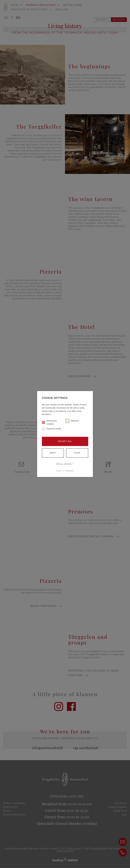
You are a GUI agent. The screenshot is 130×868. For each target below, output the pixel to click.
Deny (53, 453)
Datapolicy (70, 471)
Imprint (59, 471)
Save (77, 453)
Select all (65, 441)
